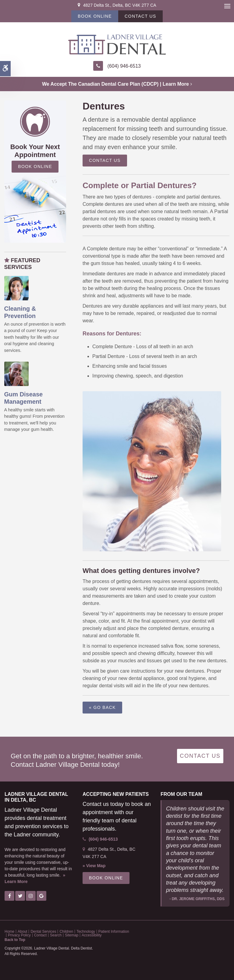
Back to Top (15, 940)
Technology (86, 932)
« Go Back (102, 707)
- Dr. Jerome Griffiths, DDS (197, 899)
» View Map (94, 866)
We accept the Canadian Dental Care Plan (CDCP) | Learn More (115, 84)
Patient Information (114, 932)
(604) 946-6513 (124, 66)
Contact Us (140, 16)
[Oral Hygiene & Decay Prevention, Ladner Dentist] (16, 288)
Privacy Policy (19, 935)
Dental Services (43, 932)
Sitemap (72, 935)
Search (56, 935)
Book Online (95, 16)
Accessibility (92, 935)
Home (9, 932)
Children (66, 932)
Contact (40, 935)
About (22, 932)
